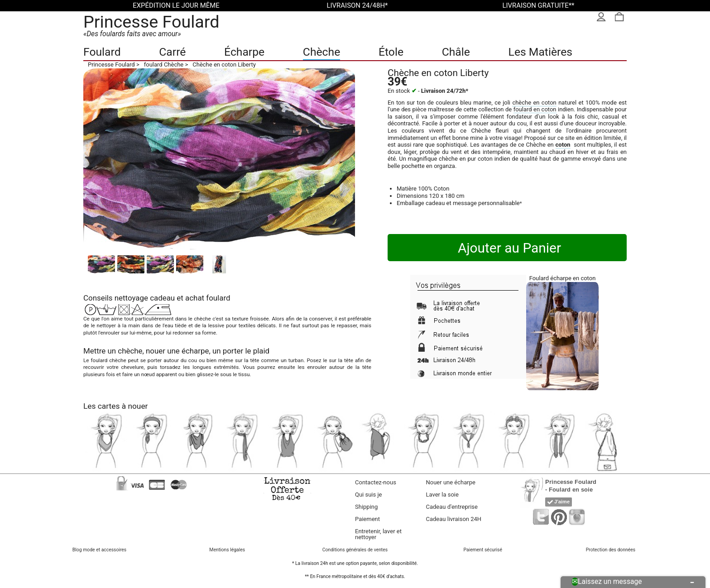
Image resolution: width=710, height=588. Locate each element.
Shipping (366, 507)
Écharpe (244, 52)
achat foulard (208, 298)
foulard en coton (535, 109)
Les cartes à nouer (115, 406)
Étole (391, 52)
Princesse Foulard (151, 22)
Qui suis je (368, 495)
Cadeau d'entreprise (452, 507)
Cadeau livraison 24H (454, 519)
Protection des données (611, 550)
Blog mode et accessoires (99, 550)
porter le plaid (246, 351)
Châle (456, 52)
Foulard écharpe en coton (563, 278)
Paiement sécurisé (482, 550)
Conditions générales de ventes (355, 550)
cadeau (162, 298)
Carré (172, 52)
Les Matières (540, 52)
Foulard (102, 52)
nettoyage (131, 298)
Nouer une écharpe (451, 482)
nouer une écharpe (177, 351)
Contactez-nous (376, 482)
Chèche (321, 52)
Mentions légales (227, 550)
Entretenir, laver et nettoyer (378, 534)
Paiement (367, 519)
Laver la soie (442, 495)
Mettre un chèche (113, 351)
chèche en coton (534, 103)
